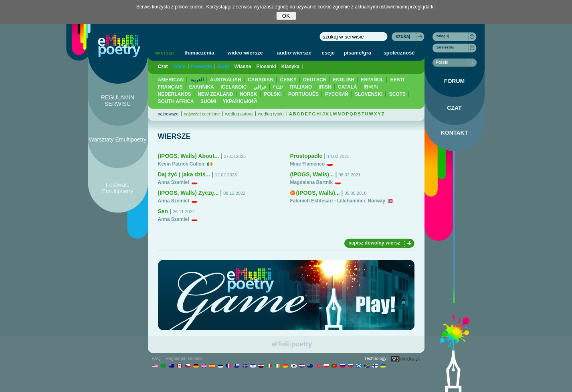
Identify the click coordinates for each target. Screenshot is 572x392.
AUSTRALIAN (226, 80)
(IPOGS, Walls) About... (189, 156)
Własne (243, 67)
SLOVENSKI (369, 94)
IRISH (325, 87)
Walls (179, 67)
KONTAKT (454, 133)
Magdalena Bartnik (312, 182)
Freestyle (201, 67)
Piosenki (266, 67)
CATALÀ (348, 87)
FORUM (454, 81)
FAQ (156, 358)
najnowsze (168, 114)
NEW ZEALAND (215, 94)
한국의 (371, 87)
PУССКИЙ (337, 94)
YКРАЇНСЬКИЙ (240, 101)
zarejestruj (446, 47)
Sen (163, 211)
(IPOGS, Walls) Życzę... (188, 193)
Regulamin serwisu (184, 358)
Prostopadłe (306, 156)
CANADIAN (261, 80)
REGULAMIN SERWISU (118, 101)
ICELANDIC (233, 87)
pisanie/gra (357, 53)
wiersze (165, 53)
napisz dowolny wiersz (374, 243)
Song (223, 67)
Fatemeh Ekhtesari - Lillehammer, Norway (338, 201)
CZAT (454, 108)
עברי (278, 87)
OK (286, 16)
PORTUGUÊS (303, 94)
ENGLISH (344, 80)
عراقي (260, 87)
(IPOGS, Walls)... (312, 174)
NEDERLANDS (175, 94)
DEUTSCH (315, 80)
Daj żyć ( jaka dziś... (184, 174)
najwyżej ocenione (202, 114)
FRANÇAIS (170, 87)
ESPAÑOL (372, 80)
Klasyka (290, 67)
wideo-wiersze (245, 53)
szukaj (403, 36)
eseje (328, 53)
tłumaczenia (199, 53)
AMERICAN (171, 80)
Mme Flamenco (308, 164)
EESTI (397, 80)
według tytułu (271, 114)
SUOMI (208, 101)
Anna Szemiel (174, 182)
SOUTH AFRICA (176, 101)
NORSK (248, 94)
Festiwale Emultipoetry (118, 188)
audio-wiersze (294, 53)
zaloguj (443, 36)
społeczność (399, 53)
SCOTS (397, 94)
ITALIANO (301, 87)
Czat (163, 67)
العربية (197, 80)
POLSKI (273, 94)
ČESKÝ (288, 80)
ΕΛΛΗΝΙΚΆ (202, 87)
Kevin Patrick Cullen (181, 164)
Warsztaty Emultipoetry (118, 139)
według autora (239, 114)
